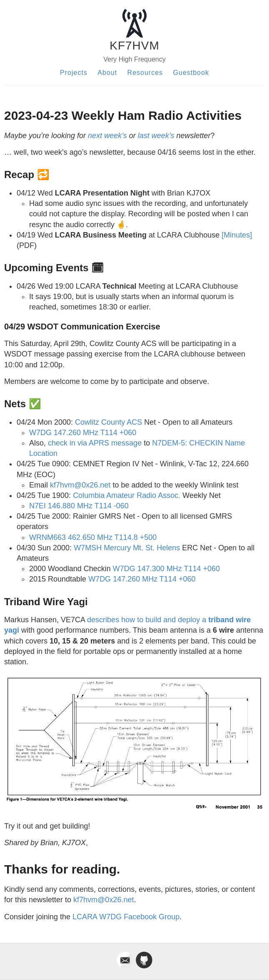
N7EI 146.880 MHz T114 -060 (79, 506)
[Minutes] (237, 235)
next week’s (107, 136)
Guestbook (191, 73)
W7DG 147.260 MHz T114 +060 (83, 433)
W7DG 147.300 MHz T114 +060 (166, 569)
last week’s (156, 136)
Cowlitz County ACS (108, 422)
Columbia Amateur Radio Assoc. (127, 495)
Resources (145, 73)
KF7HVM (134, 46)
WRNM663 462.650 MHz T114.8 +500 (93, 537)
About (107, 73)
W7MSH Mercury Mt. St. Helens (127, 548)
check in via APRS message (95, 443)
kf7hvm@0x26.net (80, 485)
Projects (74, 73)
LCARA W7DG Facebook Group (126, 917)
